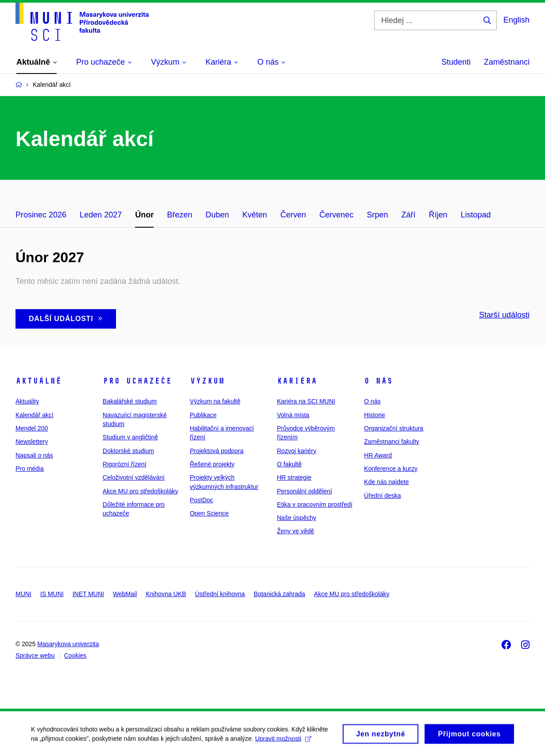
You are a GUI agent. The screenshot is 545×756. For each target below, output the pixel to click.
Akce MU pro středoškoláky (140, 491)
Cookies (75, 655)
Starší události (504, 315)
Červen (293, 215)
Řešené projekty (212, 464)
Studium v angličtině (130, 437)
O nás (378, 381)
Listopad (476, 215)
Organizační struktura (394, 428)
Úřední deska (382, 496)
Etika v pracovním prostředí (314, 504)
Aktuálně (39, 381)
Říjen (438, 215)
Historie (374, 415)
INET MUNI (88, 594)
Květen (255, 215)
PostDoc (202, 500)
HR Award (378, 455)
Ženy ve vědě (295, 531)
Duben (217, 215)
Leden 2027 (101, 215)
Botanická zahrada (279, 594)
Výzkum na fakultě (215, 401)
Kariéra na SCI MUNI (306, 401)
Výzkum (207, 381)
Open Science (209, 513)
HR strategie (294, 477)
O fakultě (289, 464)
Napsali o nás (34, 455)
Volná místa (293, 415)
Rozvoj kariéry (296, 451)
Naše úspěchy (296, 518)
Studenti (456, 62)
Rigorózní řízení (125, 464)
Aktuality (27, 401)
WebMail (125, 594)
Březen (180, 215)
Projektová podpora (217, 451)
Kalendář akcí (35, 415)
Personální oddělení (304, 491)
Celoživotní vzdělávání (134, 477)
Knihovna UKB (166, 594)
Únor (144, 215)
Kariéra (297, 381)
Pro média (30, 469)
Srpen (377, 215)
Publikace (203, 415)
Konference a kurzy (391, 469)
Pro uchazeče (137, 381)
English (516, 20)
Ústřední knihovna (220, 594)
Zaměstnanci (507, 62)
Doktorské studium (128, 451)
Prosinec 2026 (41, 215)
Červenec (336, 215)
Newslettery (32, 442)
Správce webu (35, 655)
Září (408, 215)
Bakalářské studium (130, 401)
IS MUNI (52, 594)
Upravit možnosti (283, 742)
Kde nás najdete (386, 482)
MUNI (23, 594)
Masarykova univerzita (68, 644)
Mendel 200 (32, 428)
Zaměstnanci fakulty (392, 442)
